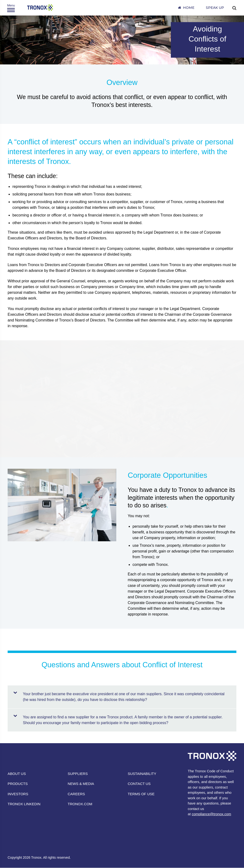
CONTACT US (139, 784)
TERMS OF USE (141, 794)
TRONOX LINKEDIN (24, 804)
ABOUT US (17, 774)
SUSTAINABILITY (142, 774)
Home (189, 8)
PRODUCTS (18, 784)
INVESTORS (18, 794)
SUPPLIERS (78, 774)
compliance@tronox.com (211, 814)
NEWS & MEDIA (81, 784)
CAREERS (76, 794)
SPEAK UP (215, 8)
